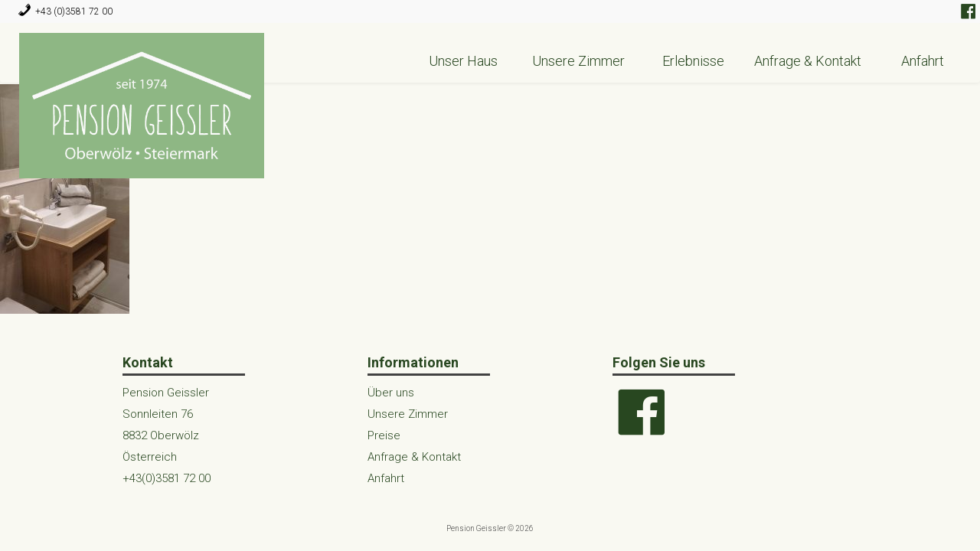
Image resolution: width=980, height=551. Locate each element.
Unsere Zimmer (578, 61)
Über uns (391, 393)
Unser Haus (463, 61)
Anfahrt (923, 61)
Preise (384, 435)
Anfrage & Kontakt (808, 61)
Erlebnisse (693, 61)
